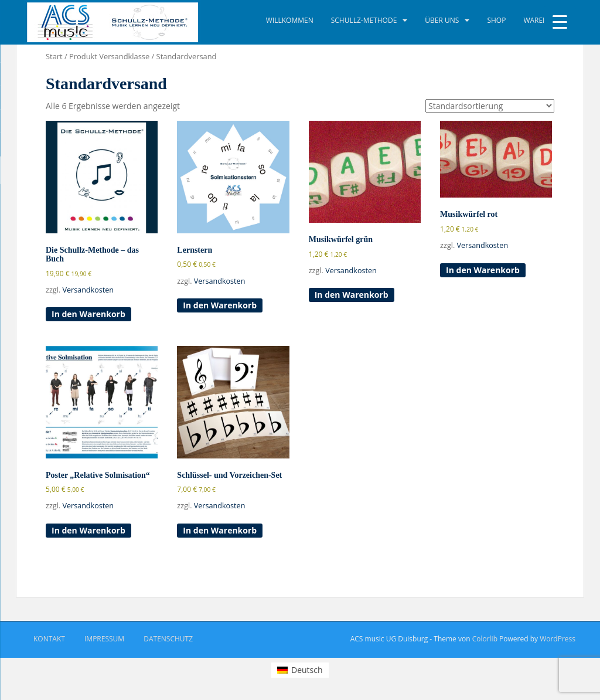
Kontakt (49, 639)
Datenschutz (168, 639)
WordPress (558, 639)
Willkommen (290, 20)
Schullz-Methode (364, 20)
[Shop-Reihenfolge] (490, 106)
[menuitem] (300, 670)
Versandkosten (88, 290)
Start (54, 56)
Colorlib (485, 639)
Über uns (442, 20)
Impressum (104, 639)
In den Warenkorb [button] (88, 314)
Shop (496, 20)
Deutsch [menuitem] (307, 670)
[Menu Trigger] (560, 22)
